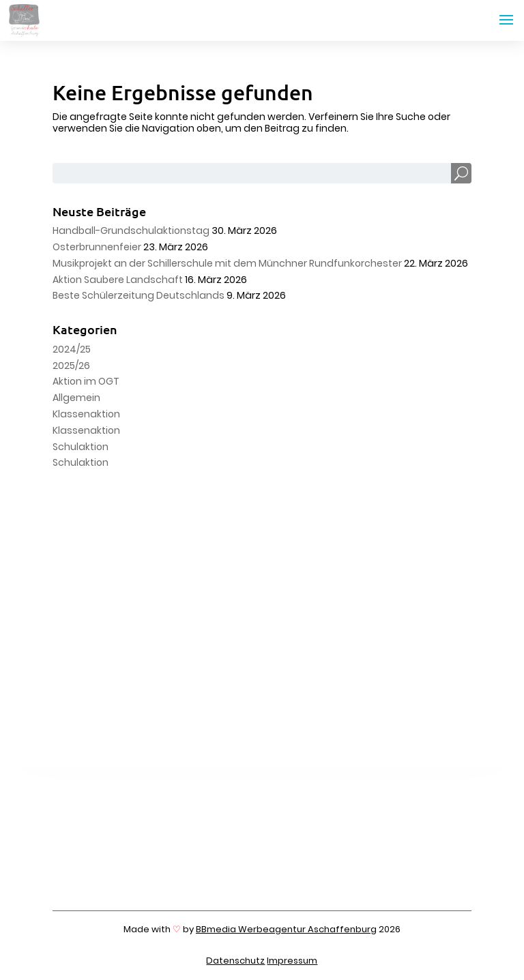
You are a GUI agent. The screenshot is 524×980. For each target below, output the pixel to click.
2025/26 (71, 366)
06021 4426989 (149, 873)
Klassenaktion (86, 414)
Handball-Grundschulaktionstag (131, 231)
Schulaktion (81, 447)
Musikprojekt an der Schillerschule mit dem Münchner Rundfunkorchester (227, 263)
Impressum (292, 961)
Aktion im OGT (86, 381)
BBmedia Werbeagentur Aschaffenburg (286, 929)
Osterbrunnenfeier (97, 247)
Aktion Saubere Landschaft (118, 280)
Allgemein (76, 398)
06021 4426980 (150, 863)
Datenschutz (235, 961)
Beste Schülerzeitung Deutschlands (139, 295)
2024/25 (72, 349)
